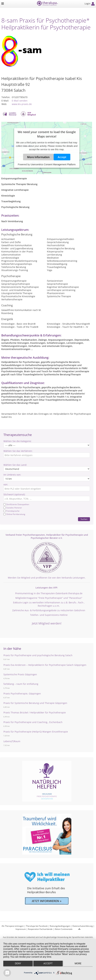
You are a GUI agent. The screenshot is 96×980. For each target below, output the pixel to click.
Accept (62, 157)
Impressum (21, 929)
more (78, 963)
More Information (38, 157)
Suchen (84, 519)
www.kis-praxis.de (22, 104)
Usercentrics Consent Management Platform (53, 164)
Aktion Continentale (64, 929)
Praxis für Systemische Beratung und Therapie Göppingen (35, 703)
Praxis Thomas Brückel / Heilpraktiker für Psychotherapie (35, 712)
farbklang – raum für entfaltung (21, 684)
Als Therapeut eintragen (13, 926)
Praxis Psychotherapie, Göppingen (22, 694)
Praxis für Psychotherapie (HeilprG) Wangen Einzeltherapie (36, 732)
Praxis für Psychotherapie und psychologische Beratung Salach (38, 655)
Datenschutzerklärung (83, 926)
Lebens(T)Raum (12, 741)
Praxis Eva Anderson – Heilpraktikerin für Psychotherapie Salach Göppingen (45, 665)
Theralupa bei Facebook (37, 926)
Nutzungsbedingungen (60, 926)
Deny (18, 963)
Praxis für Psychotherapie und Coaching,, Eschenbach (33, 722)
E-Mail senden (20, 101)
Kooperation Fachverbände (40, 929)
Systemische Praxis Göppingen (20, 674)
